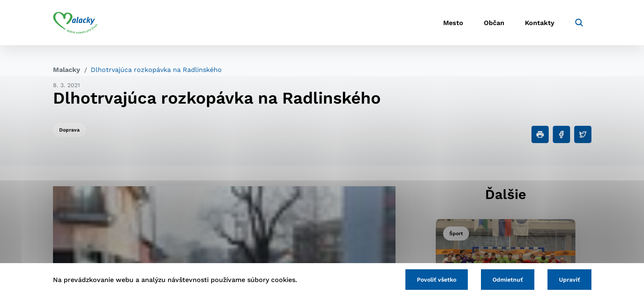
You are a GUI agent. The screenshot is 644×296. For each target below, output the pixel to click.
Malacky (67, 70)
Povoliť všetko (437, 280)
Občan (494, 23)
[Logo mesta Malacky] (75, 23)
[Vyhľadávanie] (579, 23)
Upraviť (569, 280)
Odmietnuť (508, 280)
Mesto (453, 23)
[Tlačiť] (540, 134)
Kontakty (540, 23)
